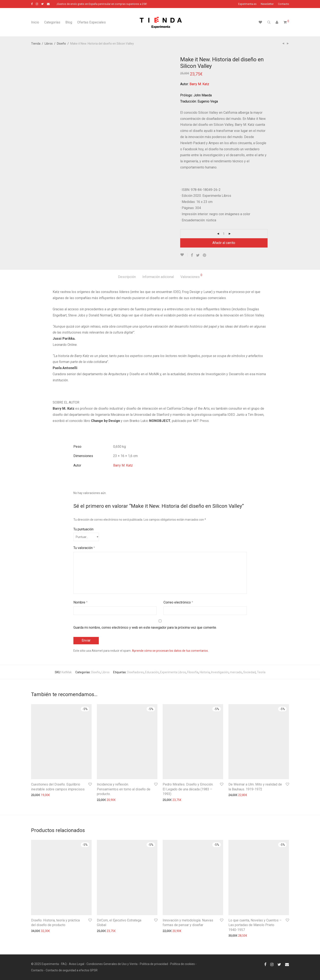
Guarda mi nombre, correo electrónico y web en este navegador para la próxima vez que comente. (145, 628)
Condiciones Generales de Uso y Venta (112, 964)
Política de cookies (183, 964)
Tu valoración (84, 548)
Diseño (61, 44)
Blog (69, 22)
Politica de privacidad (154, 964)
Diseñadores (135, 672)
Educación (152, 672)
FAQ (64, 964)
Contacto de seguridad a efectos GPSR (72, 970)
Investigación (220, 672)
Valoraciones (191, 276)
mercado (236, 672)
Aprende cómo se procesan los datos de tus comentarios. (170, 651)
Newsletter (267, 4)
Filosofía (193, 672)
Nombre (80, 602)
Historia (205, 672)
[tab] (127, 277)
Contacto (284, 4)
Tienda (36, 44)
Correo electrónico (178, 602)
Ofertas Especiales (91, 22)
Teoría (261, 672)
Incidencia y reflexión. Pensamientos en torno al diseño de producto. (124, 789)
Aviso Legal (77, 964)
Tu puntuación (83, 529)
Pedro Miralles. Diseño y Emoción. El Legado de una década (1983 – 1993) (188, 789)
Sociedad (249, 672)
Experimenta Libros (173, 672)
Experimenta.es (247, 4)
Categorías (52, 22)
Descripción (127, 277)
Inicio (35, 22)
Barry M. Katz (123, 465)
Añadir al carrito (224, 243)
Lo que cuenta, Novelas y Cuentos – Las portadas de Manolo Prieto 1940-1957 (255, 925)
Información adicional (158, 277)
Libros (49, 44)
